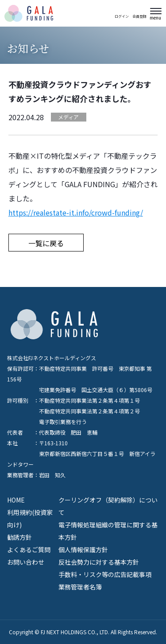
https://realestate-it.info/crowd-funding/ (76, 212)
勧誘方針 (19, 537)
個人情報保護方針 (83, 550)
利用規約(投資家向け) (30, 518)
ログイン (122, 16)
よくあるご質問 (29, 550)
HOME (16, 500)
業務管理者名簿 (80, 587)
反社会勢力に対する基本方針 (99, 562)
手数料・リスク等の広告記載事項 (105, 574)
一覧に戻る (46, 243)
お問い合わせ (26, 562)
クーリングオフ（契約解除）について (108, 506)
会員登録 (139, 16)
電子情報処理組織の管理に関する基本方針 (108, 531)
